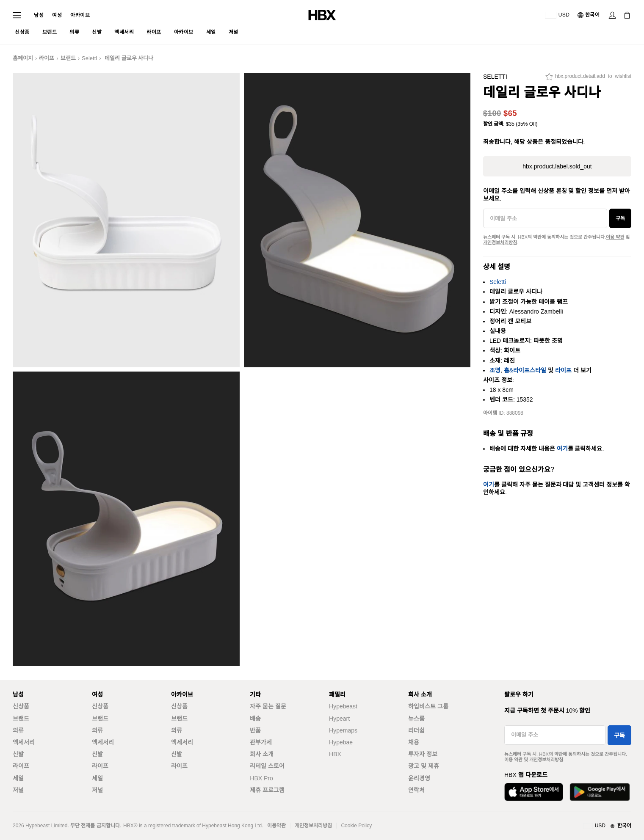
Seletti (89, 58)
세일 (18, 778)
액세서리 (24, 742)
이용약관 (276, 826)
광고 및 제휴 (424, 766)
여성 (57, 15)
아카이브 (80, 15)
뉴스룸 (416, 719)
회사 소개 (262, 754)
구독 (620, 218)
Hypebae (341, 742)
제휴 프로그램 (267, 790)
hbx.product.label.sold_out (557, 166)
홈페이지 (23, 58)
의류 (18, 730)
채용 (414, 742)
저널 (18, 790)
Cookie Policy (356, 826)
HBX (335, 754)
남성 (39, 15)
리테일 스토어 (267, 766)
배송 (255, 719)
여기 (562, 449)
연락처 (416, 790)
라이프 (47, 58)
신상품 (21, 706)
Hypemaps (343, 730)
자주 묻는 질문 (268, 706)
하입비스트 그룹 (428, 706)
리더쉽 (416, 730)
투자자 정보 (423, 754)
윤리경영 (419, 778)
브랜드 (68, 58)
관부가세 (261, 742)
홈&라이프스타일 (525, 370)
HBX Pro (261, 778)
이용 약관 (615, 237)
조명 (495, 370)
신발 (18, 754)
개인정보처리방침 (500, 242)
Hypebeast (343, 706)
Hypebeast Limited (46, 826)
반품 (255, 730)
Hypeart (339, 719)
